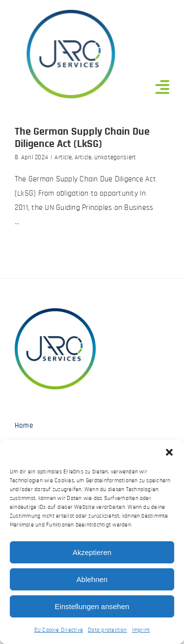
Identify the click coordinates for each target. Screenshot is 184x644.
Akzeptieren (92, 552)
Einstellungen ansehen (92, 606)
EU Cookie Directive (59, 630)
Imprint (141, 630)
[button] (169, 452)
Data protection (107, 630)
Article (63, 158)
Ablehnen (92, 579)
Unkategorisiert (115, 158)
